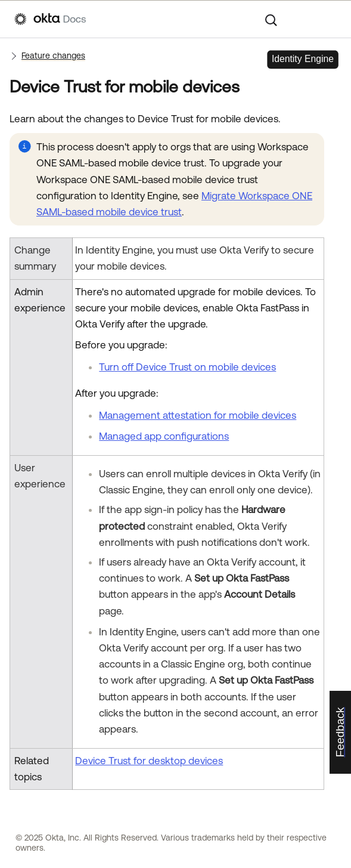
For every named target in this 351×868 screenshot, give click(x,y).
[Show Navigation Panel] (331, 19)
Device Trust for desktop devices (149, 761)
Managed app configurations (164, 436)
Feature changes (53, 55)
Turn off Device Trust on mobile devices (187, 367)
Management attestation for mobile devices (198, 415)
